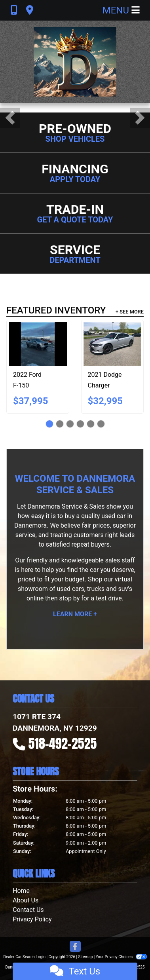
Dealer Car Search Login (24, 957)
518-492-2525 (63, 744)
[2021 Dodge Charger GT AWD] (113, 344)
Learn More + (75, 614)
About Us (26, 900)
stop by (69, 598)
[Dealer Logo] (75, 62)
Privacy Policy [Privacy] (32, 919)
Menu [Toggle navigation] (121, 10)
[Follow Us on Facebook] (75, 947)
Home (21, 891)
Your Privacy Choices (121, 957)
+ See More (130, 312)
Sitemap (85, 957)
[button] (10, 118)
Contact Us (28, 910)
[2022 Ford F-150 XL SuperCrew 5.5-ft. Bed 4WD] (38, 344)
